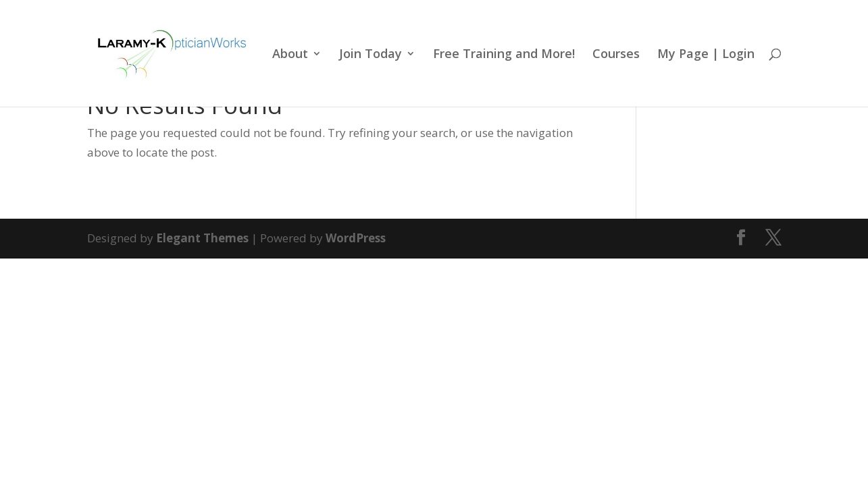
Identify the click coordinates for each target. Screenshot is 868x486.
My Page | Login (706, 55)
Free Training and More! (504, 55)
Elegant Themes (202, 238)
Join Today (371, 55)
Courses (616, 55)
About (290, 55)
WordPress (356, 238)
